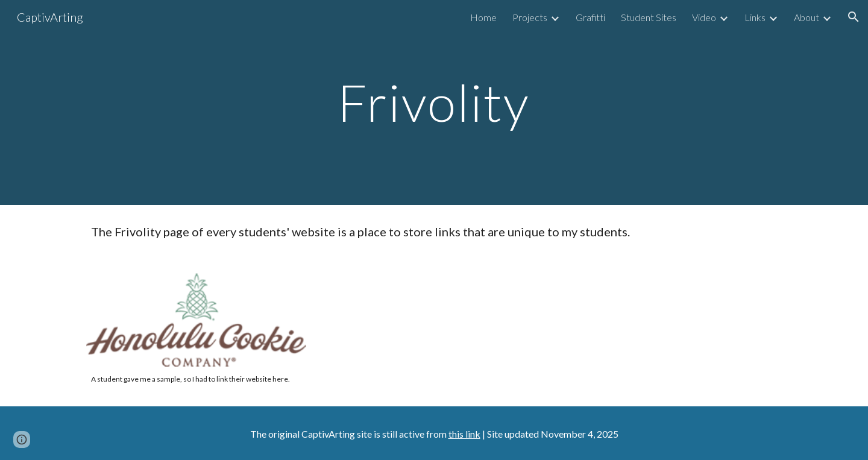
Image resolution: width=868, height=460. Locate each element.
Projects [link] (530, 17)
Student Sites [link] (649, 17)
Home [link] (483, 17)
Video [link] (704, 17)
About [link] (807, 17)
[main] (434, 102)
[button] (854, 17)
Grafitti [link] (590, 17)
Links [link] (755, 17)
